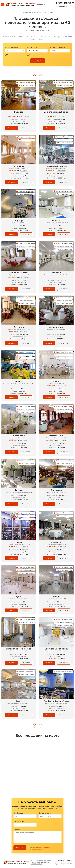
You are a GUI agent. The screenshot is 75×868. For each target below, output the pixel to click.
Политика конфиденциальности (41, 862)
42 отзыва (62, 547)
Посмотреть (26, 128)
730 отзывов (24, 116)
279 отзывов (62, 171)
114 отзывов (24, 331)
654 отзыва (24, 547)
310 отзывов (24, 440)
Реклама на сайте (36, 864)
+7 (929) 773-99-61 (64, 3)
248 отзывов (24, 277)
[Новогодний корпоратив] (20, 4)
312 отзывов (24, 171)
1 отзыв (62, 116)
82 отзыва (62, 386)
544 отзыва (62, 440)
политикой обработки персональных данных (40, 848)
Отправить (20, 848)
